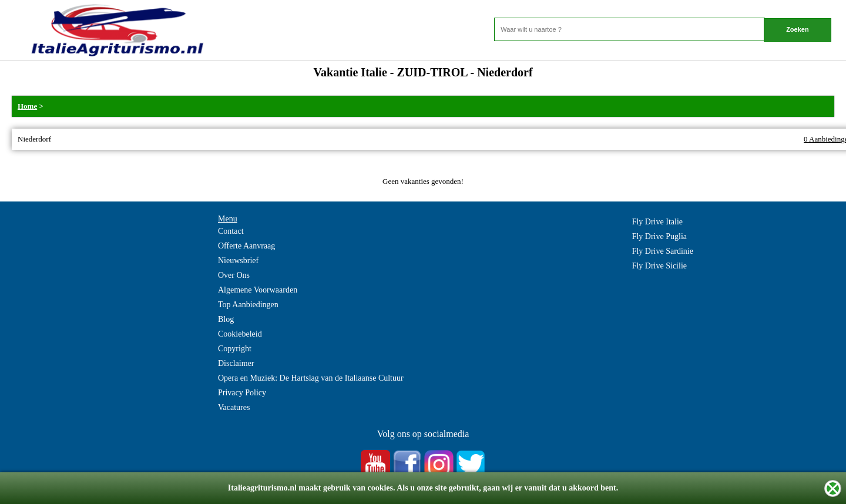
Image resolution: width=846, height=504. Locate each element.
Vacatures (234, 407)
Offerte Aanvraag (246, 246)
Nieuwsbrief (238, 261)
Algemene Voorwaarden (258, 290)
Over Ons (234, 275)
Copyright (235, 349)
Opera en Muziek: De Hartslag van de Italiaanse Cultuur (311, 378)
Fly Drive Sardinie (663, 251)
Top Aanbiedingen (248, 305)
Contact (231, 231)
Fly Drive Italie (657, 222)
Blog (226, 319)
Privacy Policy (242, 393)
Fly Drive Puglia (659, 236)
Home (27, 106)
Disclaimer (236, 363)
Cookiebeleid (240, 334)
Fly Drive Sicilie (659, 266)
